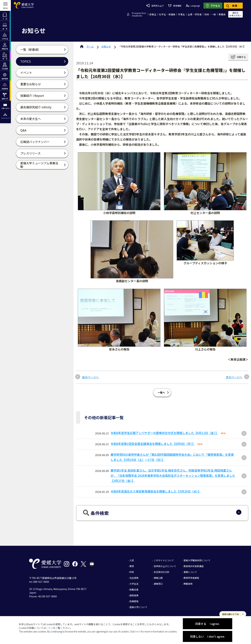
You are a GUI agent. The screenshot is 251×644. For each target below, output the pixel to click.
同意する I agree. (207, 624)
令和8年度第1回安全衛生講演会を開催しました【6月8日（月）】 (153, 444)
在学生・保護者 (167, 14)
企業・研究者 (195, 14)
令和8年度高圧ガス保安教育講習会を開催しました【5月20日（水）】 (156, 491)
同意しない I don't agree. (208, 636)
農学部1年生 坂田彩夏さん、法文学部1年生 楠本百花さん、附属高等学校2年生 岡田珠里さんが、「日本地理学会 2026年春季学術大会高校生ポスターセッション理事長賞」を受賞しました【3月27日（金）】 (173, 475)
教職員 (222, 14)
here (138, 631)
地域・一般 (210, 14)
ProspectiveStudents (139, 14)
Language (193, 6)
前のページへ (90, 377)
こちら (49, 628)
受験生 (153, 14)
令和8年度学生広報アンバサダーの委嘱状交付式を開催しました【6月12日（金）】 (164, 433)
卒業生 (182, 14)
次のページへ (234, 377)
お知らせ (106, 46)
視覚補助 (175, 6)
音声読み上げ (155, 6)
